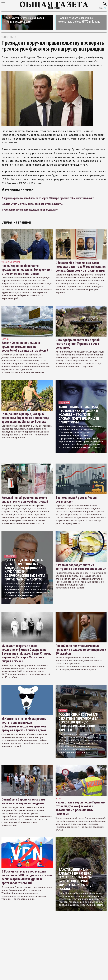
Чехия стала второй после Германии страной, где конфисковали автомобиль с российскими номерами (80, 808)
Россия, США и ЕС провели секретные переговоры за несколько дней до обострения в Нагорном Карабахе (78, 722)
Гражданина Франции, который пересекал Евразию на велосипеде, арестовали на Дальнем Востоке (26, 418)
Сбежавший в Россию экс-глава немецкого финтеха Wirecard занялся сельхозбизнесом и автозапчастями (81, 267)
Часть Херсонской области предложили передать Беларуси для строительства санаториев (27, 270)
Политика (64, 403)
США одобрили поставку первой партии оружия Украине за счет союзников (78, 344)
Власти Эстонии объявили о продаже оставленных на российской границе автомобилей (25, 347)
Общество (10, 556)
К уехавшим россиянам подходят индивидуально (30, 210)
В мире (63, 711)
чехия (58, 799)
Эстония (5, 339)
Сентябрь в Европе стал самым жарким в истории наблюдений (23, 801)
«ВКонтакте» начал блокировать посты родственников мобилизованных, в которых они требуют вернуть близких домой (24, 724)
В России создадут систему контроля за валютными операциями (81, 567)
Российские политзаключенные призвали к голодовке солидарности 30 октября (81, 650)
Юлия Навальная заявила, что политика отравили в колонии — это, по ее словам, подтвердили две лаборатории (79, 415)
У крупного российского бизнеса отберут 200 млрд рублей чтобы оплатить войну (48, 198)
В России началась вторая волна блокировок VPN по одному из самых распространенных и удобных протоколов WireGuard (27, 877)
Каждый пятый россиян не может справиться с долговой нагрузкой (25, 500)
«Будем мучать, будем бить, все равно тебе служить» (32, 204)
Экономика (54, 8)
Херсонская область (11, 262)
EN (105, 8)
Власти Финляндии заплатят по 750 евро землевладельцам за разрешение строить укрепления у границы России (76, 879)
